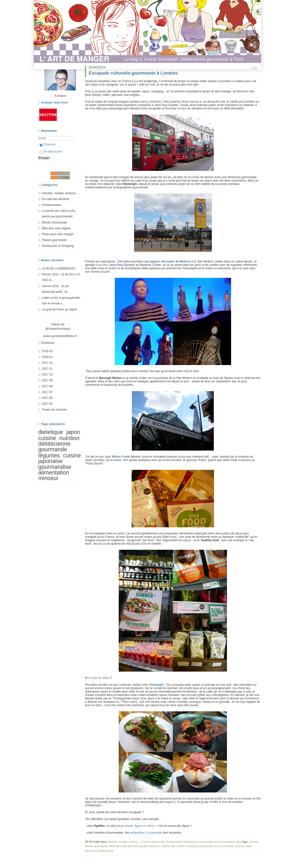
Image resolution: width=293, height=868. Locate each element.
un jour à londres (224, 846)
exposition (115, 265)
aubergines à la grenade (146, 833)
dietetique (51, 432)
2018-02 (47, 351)
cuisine (47, 438)
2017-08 (47, 386)
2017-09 (47, 380)
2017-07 (47, 392)
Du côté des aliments (56, 199)
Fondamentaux (52, 205)
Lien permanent (207, 842)
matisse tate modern (173, 846)
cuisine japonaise (60, 458)
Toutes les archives (54, 410)
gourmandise (55, 467)
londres (254, 842)
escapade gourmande (200, 846)
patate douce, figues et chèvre (136, 826)
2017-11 (47, 369)
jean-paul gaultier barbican (144, 846)
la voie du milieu (99, 678)
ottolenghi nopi (118, 846)
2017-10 (47, 375)
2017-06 (47, 398)
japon (73, 432)
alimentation (54, 473)
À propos (60, 96)
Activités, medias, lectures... (60, 193)
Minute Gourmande (54, 222)
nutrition (69, 438)
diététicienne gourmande (54, 447)
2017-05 (47, 404)
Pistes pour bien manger (58, 234)
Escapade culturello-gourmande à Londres (133, 73)
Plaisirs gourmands (54, 240)
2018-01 (47, 357)
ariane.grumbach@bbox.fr (60, 336)
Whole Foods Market (126, 457)
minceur (48, 478)
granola (240, 846)
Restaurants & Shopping (58, 246)
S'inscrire (47, 145)
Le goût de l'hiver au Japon (59, 309)
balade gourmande (96, 846)
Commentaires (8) (229, 842)
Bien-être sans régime (56, 228)
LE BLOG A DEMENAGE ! (59, 269)
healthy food (104, 851)
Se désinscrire (51, 152)
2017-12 (47, 363)
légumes (49, 455)
